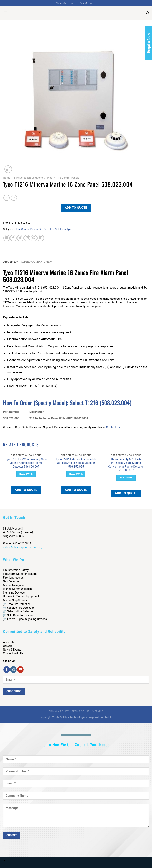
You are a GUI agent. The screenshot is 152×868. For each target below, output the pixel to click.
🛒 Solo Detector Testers (18, 615)
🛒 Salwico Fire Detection (19, 611)
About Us (61, 3)
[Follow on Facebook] (7, 670)
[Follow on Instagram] (13, 670)
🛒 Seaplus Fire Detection (19, 608)
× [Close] (5, 861)
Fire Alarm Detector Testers (20, 574)
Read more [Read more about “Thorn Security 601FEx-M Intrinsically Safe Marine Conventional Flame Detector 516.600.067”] (126, 477)
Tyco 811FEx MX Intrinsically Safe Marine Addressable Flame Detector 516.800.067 (26, 463)
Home (7, 178)
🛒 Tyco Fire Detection (17, 604)
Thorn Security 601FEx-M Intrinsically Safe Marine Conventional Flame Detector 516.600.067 (126, 465)
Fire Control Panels (68, 178)
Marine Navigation (14, 585)
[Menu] (5, 13)
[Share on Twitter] (20, 238)
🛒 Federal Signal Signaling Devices (25, 619)
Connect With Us (13, 653)
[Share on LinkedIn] (41, 238)
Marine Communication (17, 589)
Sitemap (98, 711)
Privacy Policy (59, 711)
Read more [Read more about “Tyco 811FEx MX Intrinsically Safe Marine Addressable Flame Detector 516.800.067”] (26, 474)
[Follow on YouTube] (20, 670)
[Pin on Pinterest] (34, 238)
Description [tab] (11, 262)
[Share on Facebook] (13, 238)
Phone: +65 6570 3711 (17, 543)
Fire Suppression (13, 578)
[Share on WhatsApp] (7, 238)
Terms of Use (81, 711)
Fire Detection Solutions (28, 178)
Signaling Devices (14, 593)
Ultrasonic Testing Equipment (21, 596)
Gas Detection (12, 581)
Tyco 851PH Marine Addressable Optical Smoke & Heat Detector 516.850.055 (76, 463)
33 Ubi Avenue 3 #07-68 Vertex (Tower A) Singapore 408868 (18, 532)
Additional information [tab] (37, 262)
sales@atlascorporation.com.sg (23, 547)
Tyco (50, 178)
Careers (73, 3)
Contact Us (113, 427)
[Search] (148, 13)
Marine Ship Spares (15, 600)
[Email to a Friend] (27, 238)
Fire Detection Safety (16, 570)
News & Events (88, 3)
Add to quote (76, 208)
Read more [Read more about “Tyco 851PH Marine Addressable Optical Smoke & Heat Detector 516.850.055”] (76, 474)
